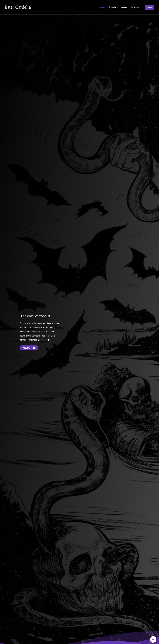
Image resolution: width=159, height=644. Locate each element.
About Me (113, 7)
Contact (124, 7)
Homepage (100, 7)
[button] (150, 7)
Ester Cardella (18, 7)
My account (136, 7)
